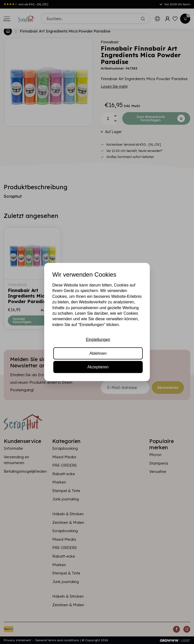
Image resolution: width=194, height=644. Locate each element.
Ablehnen (98, 353)
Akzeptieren (98, 367)
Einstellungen (98, 340)
